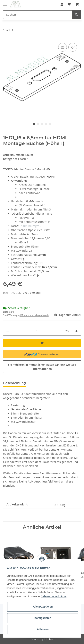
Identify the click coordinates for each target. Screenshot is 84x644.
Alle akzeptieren (43, 607)
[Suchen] (38, 15)
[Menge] (37, 331)
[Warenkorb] (77, 4)
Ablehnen (43, 629)
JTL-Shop (49, 639)
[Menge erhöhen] (76, 331)
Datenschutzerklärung (54, 596)
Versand (35, 293)
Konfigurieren (43, 618)
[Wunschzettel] (69, 4)
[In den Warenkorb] (42, 343)
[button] (62, 4)
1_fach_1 (23, 159)
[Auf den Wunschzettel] (73, 47)
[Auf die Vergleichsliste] (63, 47)
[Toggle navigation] (5, 2)
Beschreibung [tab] (14, 383)
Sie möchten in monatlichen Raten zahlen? (42, 367)
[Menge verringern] (8, 331)
